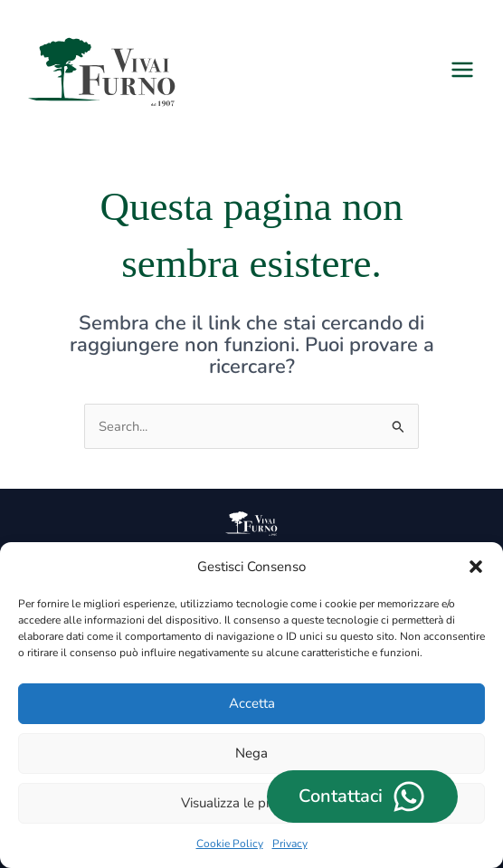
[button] (476, 567)
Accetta (252, 703)
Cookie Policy (230, 844)
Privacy (290, 844)
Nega (251, 753)
